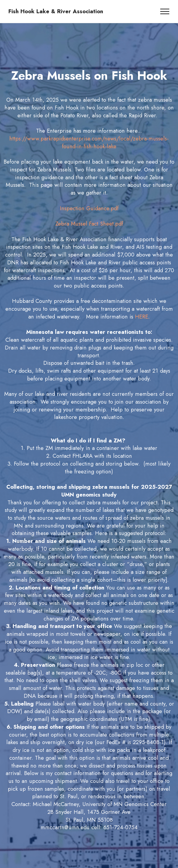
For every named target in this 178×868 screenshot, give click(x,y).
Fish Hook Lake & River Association (56, 11)
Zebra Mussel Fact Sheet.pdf (89, 224)
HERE (142, 317)
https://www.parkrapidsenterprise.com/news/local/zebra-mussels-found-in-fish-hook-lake (89, 142)
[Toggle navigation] (165, 11)
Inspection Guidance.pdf (89, 208)
